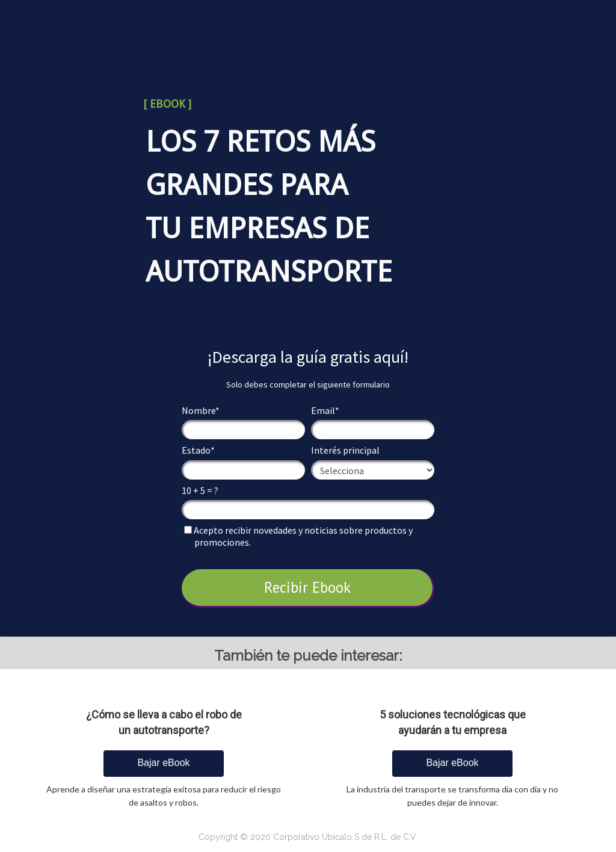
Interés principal (345, 450)
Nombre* (201, 410)
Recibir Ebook (307, 587)
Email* (325, 410)
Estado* (198, 450)
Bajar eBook (163, 763)
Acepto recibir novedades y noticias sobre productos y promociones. (298, 536)
